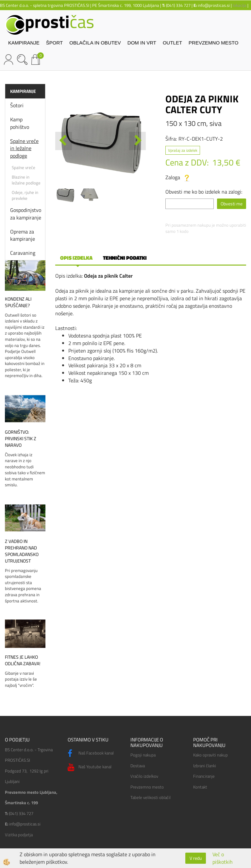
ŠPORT (54, 43)
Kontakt (200, 787)
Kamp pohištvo (20, 123)
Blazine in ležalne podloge (26, 180)
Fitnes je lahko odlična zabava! (23, 660)
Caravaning (23, 253)
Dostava (138, 766)
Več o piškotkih (223, 858)
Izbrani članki (205, 766)
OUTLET (172, 43)
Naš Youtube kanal (90, 767)
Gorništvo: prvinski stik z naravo (21, 439)
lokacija (240, 5)
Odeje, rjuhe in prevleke (25, 195)
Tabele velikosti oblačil (151, 797)
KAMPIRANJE (24, 43)
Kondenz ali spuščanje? (18, 302)
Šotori (17, 105)
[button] (137, 141)
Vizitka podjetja (19, 835)
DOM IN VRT (142, 43)
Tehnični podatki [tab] (125, 258)
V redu (196, 858)
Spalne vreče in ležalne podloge (24, 148)
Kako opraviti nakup (210, 755)
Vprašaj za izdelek (183, 150)
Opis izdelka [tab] (76, 258)
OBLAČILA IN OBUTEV (95, 43)
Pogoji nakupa (143, 755)
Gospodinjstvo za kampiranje (26, 214)
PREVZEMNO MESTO (213, 43)
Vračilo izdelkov (144, 776)
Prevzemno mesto (147, 787)
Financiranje (204, 776)
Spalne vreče (24, 167)
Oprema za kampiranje (23, 235)
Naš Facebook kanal (91, 754)
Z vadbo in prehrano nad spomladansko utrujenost (22, 551)
